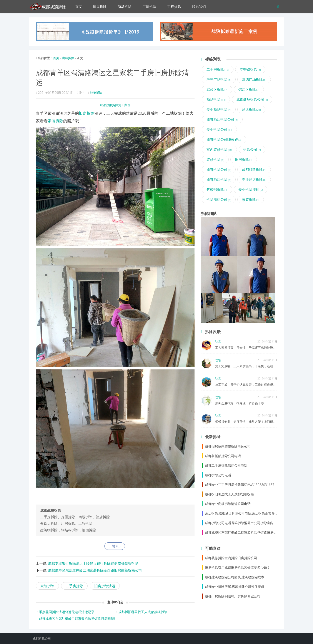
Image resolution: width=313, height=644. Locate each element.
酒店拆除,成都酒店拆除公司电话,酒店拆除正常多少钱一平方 (248, 513)
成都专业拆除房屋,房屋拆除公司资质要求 (235, 587)
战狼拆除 (96, 93)
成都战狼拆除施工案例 (115, 105)
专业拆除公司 (219, 129)
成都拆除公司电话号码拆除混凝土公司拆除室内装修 (242, 523)
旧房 (83, 113)
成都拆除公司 (219, 169)
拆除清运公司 (219, 200)
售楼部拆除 (217, 190)
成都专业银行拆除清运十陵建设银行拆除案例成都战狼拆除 (93, 563)
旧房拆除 (244, 159)
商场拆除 (125, 7)
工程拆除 (174, 7)
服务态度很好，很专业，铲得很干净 (240, 403)
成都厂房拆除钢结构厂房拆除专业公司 (233, 596)
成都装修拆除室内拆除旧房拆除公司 (231, 558)
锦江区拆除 (249, 89)
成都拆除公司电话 (218, 475)
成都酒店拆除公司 (222, 119)
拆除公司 (252, 149)
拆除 (91, 113)
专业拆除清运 (251, 190)
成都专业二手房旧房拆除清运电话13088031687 (240, 485)
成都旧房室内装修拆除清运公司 (228, 446)
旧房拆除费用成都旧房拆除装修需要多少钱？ (238, 567)
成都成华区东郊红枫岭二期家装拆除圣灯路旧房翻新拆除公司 (95, 570)
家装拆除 (55, 121)
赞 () (115, 546)
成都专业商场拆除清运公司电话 (228, 504)
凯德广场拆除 (254, 79)
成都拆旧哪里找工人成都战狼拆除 (143, 612)
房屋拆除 (100, 7)
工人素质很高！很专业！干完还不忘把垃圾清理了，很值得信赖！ (259, 348)
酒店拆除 (251, 109)
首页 (78, 7)
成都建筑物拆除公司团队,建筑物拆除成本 (235, 577)
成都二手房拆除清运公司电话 (226, 465)
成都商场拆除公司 (252, 99)
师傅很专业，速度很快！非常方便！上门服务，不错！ (252, 422)
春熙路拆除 (250, 69)
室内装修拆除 (219, 149)
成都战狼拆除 (254, 169)
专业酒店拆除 (254, 179)
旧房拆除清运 (105, 586)
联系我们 (199, 7)
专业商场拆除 (219, 109)
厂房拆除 (149, 7)
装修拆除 (215, 159)
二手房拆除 (74, 586)
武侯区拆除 (217, 89)
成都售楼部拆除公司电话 (223, 456)
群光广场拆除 (219, 79)
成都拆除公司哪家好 (224, 139)
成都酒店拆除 (219, 179)
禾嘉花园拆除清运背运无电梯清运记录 (67, 612)
